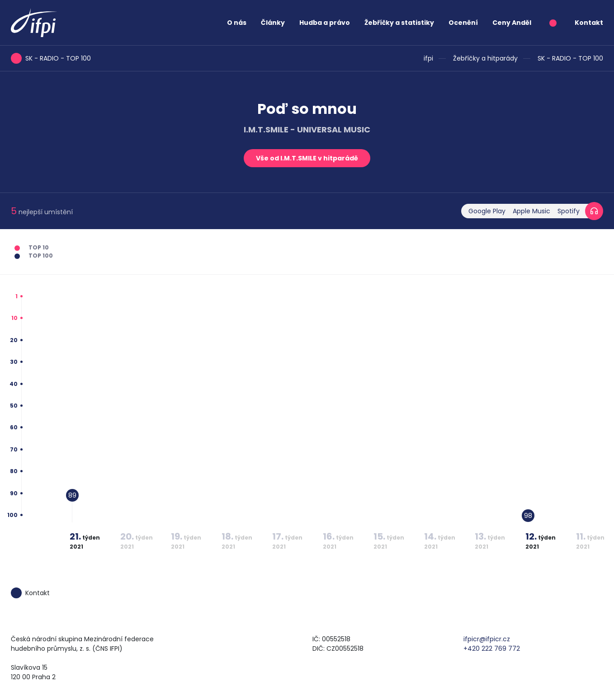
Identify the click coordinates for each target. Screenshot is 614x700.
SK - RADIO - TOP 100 (570, 58)
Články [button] (273, 23)
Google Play (487, 211)
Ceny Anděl (512, 23)
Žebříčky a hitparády (485, 58)
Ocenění (463, 23)
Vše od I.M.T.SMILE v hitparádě (307, 158)
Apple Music (531, 211)
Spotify (569, 211)
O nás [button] (237, 23)
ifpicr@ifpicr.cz (487, 639)
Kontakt (589, 23)
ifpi (428, 58)
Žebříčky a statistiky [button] (399, 23)
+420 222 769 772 (492, 648)
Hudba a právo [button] (325, 23)
